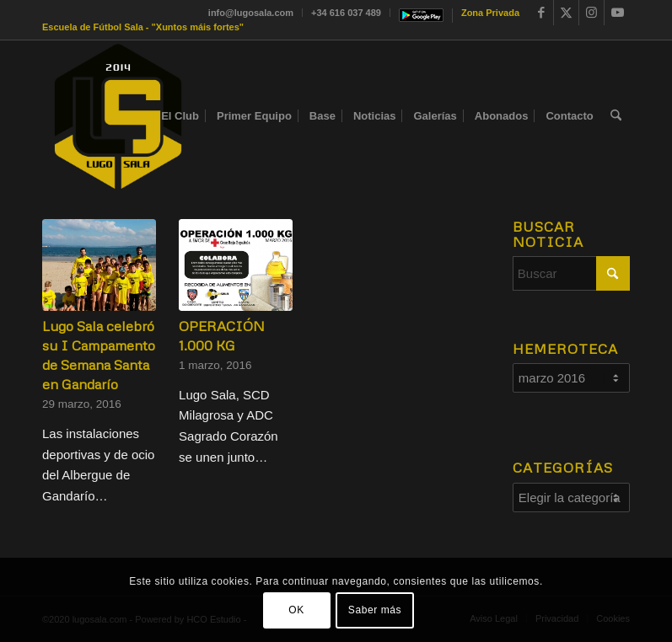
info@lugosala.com (251, 13)
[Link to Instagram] (591, 13)
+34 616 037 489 (346, 13)
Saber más (375, 610)
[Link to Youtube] (617, 13)
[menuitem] (251, 13)
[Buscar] (616, 116)
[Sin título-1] (118, 116)
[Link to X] (566, 13)
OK (296, 610)
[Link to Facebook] (541, 13)
